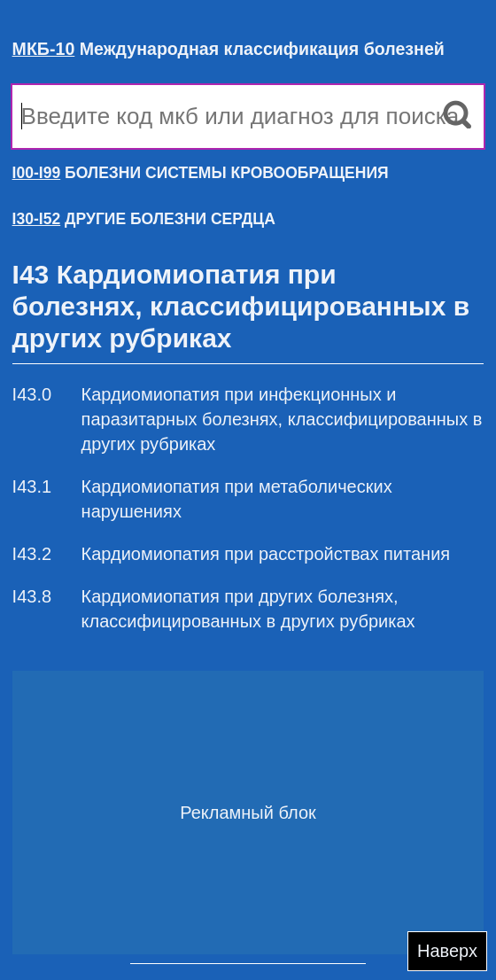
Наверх (447, 951)
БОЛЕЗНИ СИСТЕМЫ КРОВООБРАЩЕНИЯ (201, 173)
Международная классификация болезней (229, 49)
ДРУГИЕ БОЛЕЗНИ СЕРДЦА (144, 219)
